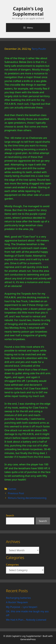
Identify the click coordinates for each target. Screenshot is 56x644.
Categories (12, 565)
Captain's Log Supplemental (28, 11)
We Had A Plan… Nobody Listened (26, 620)
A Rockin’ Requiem (17, 602)
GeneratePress (28, 639)
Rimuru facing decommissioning (27, 498)
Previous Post (16, 493)
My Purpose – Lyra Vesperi (22, 607)
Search (10, 515)
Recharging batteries (18, 598)
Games (12, 489)
